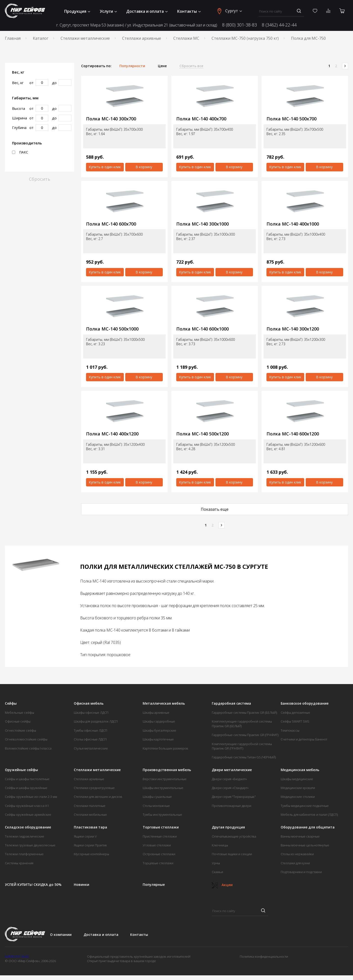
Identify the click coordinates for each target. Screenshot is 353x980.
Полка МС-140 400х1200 (112, 434)
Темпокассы (290, 730)
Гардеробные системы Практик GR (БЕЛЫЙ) (244, 713)
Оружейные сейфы (21, 770)
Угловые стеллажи (157, 845)
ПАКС (20, 152)
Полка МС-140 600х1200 (293, 434)
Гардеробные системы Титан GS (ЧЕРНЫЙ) (244, 757)
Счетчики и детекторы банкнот (304, 739)
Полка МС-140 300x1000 (202, 224)
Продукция (77, 11)
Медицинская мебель (300, 770)
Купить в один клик (105, 167)
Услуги (108, 11)
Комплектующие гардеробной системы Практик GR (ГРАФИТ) (242, 746)
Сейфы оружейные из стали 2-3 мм (31, 797)
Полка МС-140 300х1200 (293, 329)
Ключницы (220, 845)
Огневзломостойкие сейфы (26, 739)
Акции (222, 885)
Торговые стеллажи (161, 827)
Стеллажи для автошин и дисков (98, 797)
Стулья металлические (91, 748)
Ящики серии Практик (90, 845)
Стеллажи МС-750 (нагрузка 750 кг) (245, 38)
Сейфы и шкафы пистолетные (27, 779)
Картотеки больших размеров (165, 748)
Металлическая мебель (164, 703)
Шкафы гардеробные (159, 721)
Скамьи (217, 872)
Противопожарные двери (232, 806)
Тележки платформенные (24, 854)
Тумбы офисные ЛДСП (90, 730)
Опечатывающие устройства (234, 836)
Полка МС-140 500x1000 (112, 329)
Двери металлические (232, 770)
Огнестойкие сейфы (20, 730)
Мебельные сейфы (19, 713)
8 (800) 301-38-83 (240, 25)
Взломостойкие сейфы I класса (28, 748)
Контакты (189, 11)
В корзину (144, 167)
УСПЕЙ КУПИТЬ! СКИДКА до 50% (33, 885)
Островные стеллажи (159, 854)
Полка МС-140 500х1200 (202, 434)
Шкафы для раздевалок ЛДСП (96, 721)
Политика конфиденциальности (264, 956)
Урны (216, 863)
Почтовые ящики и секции (232, 854)
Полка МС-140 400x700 (201, 119)
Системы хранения (19, 863)
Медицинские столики (298, 797)
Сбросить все (191, 66)
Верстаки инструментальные (165, 779)
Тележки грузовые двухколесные (30, 845)
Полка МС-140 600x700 (111, 224)
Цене (162, 66)
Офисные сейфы (18, 721)
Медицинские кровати (298, 788)
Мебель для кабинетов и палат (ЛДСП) (309, 815)
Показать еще (215, 509)
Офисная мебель (89, 703)
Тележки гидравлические (25, 836)
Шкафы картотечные (158, 739)
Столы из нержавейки (297, 854)
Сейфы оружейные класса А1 (27, 806)
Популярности (132, 66)
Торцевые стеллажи (158, 863)
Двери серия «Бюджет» (229, 779)
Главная (13, 38)
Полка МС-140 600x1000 (202, 329)
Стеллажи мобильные (90, 815)
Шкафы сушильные (157, 797)
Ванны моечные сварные (300, 836)
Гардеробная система (231, 703)
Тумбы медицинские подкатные (305, 806)
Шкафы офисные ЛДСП (91, 713)
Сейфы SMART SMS (295, 721)
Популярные (154, 885)
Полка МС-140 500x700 (291, 119)
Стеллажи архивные (142, 38)
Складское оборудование (28, 827)
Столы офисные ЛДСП (90, 739)
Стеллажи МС (186, 38)
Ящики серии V (85, 836)
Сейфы (11, 703)
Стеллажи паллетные (90, 806)
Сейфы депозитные (295, 713)
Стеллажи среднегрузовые (94, 788)
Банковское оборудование (305, 703)
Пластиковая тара (90, 827)
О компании (61, 935)
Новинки (82, 885)
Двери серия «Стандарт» (230, 788)
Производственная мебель (167, 770)
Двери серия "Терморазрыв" (234, 797)
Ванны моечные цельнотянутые (305, 845)
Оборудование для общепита (308, 827)
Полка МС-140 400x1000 (293, 224)
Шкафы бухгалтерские (159, 730)
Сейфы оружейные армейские (28, 815)
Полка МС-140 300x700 (111, 119)
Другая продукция (228, 827)
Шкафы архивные (156, 713)
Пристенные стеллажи (160, 836)
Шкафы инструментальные (163, 788)
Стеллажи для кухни (295, 863)
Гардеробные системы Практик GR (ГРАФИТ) (245, 735)
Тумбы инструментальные (162, 815)
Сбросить (40, 179)
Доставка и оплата (147, 11)
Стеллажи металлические (85, 38)
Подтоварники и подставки (301, 872)
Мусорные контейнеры (91, 854)
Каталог (41, 38)
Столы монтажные (156, 806)
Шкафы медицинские (297, 779)
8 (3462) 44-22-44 (279, 25)
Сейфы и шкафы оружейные (26, 788)
